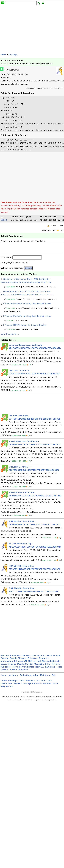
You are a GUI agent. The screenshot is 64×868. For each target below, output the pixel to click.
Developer (13, 683)
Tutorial (4, 672)
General (5, 661)
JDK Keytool (34, 664)
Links (24, 686)
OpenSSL (39, 666)
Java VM (23, 664)
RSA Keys (50, 669)
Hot (9, 678)
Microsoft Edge (8, 666)
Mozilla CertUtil (25, 666)
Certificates (7, 686)
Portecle (56, 666)
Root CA (40, 669)
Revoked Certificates (23, 669)
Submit (28, 270)
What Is (14, 672)
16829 (5, 220)
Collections (26, 678)
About (15, 678)
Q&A (31, 686)
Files (49, 683)
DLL (43, 683)
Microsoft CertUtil (51, 664)
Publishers (6, 669)
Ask (54, 678)
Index (35, 678)
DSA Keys (37, 658)
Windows (23, 672)
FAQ (3, 689)
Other (48, 666)
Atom (48, 678)
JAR (38, 683)
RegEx (17, 686)
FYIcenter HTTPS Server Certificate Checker (25, 327)
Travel (55, 686)
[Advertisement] (22, 29)
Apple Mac (15, 658)
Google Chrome (18, 661)
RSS (42, 678)
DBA (22, 683)
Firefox (57, 658)
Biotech (38, 686)
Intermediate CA (9, 664)
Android (5, 658)
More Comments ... (10, 336)
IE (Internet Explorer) (38, 661)
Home (3, 55)
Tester (4, 683)
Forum (9, 689)
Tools (59, 669)
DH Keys (26, 658)
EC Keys (13, 55)
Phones (47, 686)
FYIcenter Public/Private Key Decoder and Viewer (27, 306)
